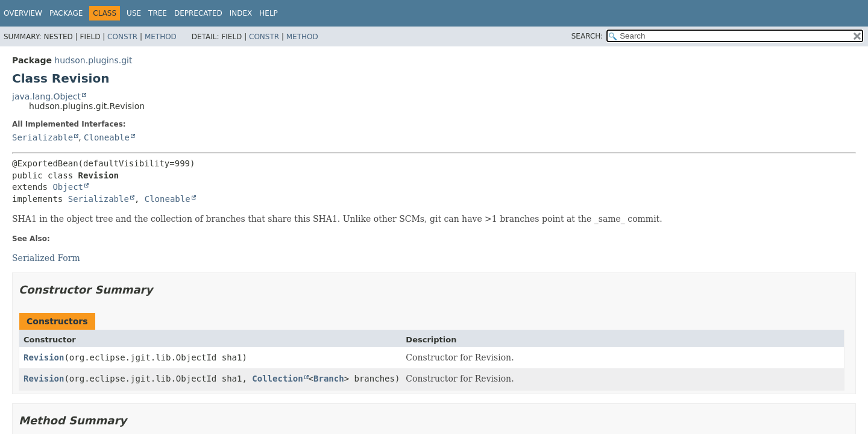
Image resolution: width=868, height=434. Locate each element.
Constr (122, 37)
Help (269, 13)
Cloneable (107, 137)
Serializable (42, 137)
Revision (44, 357)
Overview (23, 13)
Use (134, 13)
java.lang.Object (46, 96)
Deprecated (198, 13)
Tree (158, 13)
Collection (277, 379)
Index (241, 13)
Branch (329, 379)
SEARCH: (587, 36)
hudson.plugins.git (93, 60)
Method (161, 37)
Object (68, 187)
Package (66, 13)
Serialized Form (46, 258)
